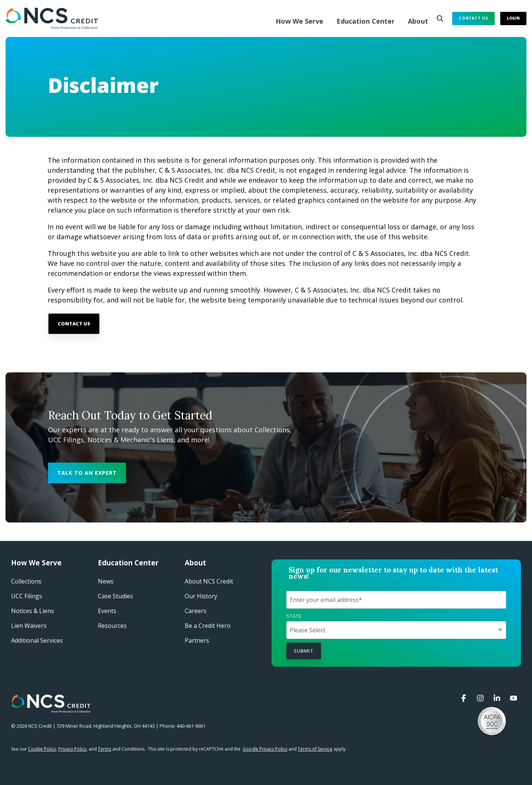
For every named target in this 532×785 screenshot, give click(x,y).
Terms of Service (315, 749)
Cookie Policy (42, 749)
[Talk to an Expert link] (87, 473)
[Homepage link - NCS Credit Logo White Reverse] (51, 709)
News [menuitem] (106, 581)
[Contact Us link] (74, 324)
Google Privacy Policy (265, 749)
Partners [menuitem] (197, 640)
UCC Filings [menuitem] (27, 596)
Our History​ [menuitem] (201, 596)
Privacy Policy (72, 749)
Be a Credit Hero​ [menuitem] (208, 626)
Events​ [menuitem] (107, 611)
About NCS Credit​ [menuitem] (209, 581)
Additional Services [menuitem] (37, 640)
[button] (465, 698)
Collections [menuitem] (26, 581)
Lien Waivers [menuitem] (29, 626)
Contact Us (473, 18)
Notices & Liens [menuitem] (33, 611)
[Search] (440, 18)
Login (513, 18)
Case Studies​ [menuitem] (115, 596)
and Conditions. (122, 749)
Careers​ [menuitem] (196, 611)
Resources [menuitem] (112, 626)
